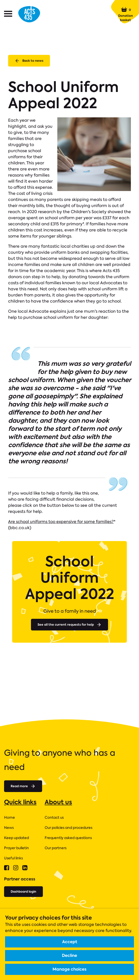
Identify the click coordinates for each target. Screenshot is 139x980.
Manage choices (69, 969)
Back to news (29, 61)
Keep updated (16, 838)
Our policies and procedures (68, 828)
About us (58, 802)
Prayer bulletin (16, 848)
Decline (69, 955)
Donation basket (126, 14)
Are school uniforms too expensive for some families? (61, 522)
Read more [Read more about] (23, 786)
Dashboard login (23, 891)
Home (10, 817)
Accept (70, 942)
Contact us (54, 817)
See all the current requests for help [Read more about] (69, 625)
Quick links (20, 802)
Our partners (56, 848)
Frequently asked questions (68, 838)
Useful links (13, 858)
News (9, 828)
